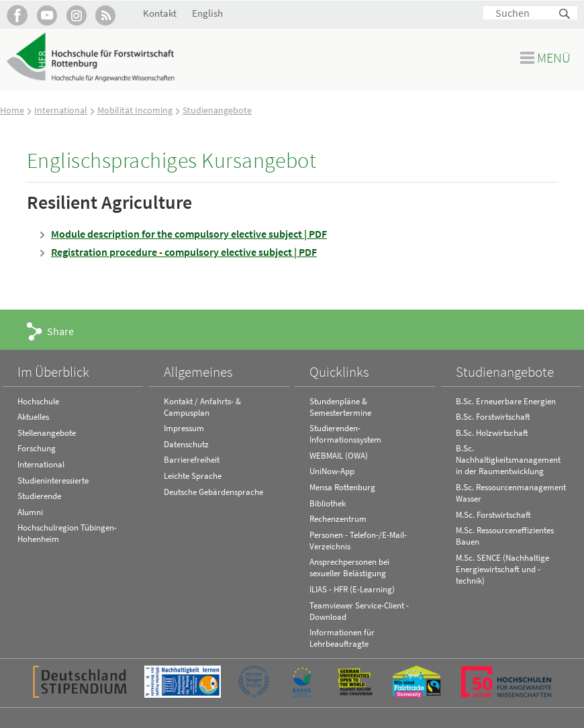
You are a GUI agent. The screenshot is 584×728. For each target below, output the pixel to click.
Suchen (565, 14)
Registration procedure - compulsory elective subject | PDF (184, 252)
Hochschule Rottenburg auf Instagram (76, 15)
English (207, 13)
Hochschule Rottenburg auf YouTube (47, 15)
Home (12, 110)
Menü (554, 57)
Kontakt (160, 13)
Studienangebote (217, 110)
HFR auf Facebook (17, 15)
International (61, 110)
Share (60, 331)
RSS (106, 15)
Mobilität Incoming (135, 110)
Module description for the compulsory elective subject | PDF (189, 234)
